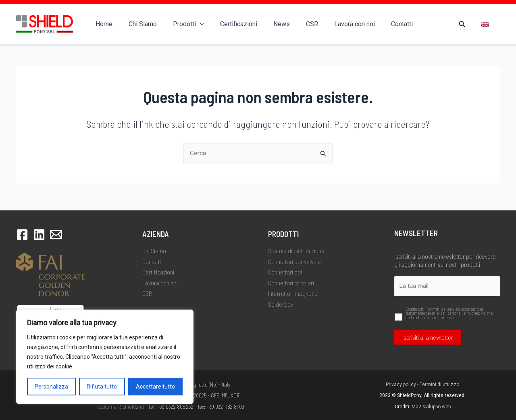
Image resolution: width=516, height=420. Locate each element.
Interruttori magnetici (293, 292)
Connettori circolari (291, 282)
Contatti (378, 24)
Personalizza (51, 387)
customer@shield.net (121, 407)
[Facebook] (22, 234)
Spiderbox (281, 303)
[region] (105, 357)
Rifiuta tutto (102, 387)
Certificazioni (227, 24)
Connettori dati (286, 271)
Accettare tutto (155, 387)
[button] (462, 24)
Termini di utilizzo (439, 385)
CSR (294, 24)
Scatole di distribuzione (296, 250)
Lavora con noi (334, 24)
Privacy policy (401, 385)
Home (102, 24)
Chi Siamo (138, 24)
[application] (192, 24)
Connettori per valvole (294, 261)
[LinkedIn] (39, 234)
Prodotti (180, 24)
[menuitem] (485, 24)
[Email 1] (56, 234)
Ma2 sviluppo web (431, 407)
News (267, 24)
